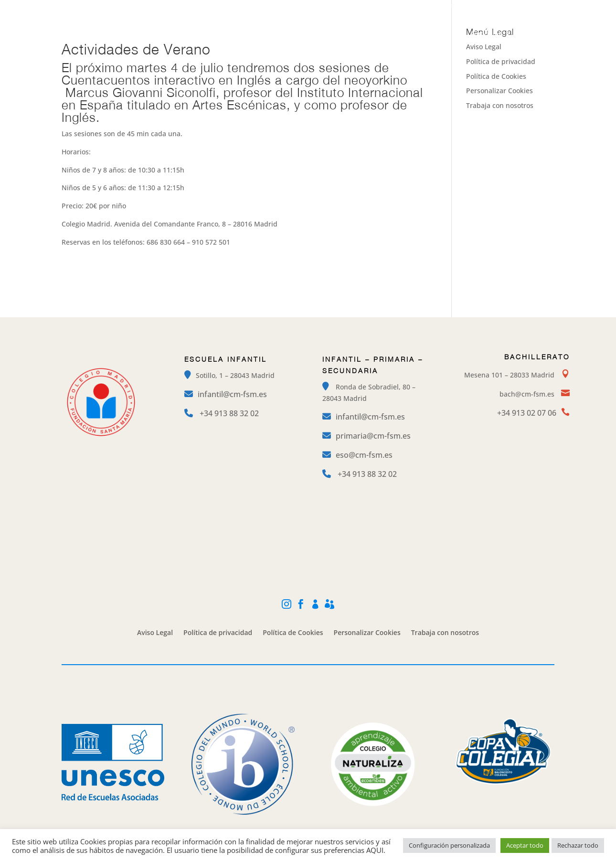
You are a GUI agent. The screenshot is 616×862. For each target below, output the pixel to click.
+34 (229, 413)
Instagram (415, 8)
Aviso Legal (155, 633)
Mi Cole (507, 8)
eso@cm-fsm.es (364, 455)
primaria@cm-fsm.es (373, 436)
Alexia (546, 8)
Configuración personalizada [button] (449, 845)
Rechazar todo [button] (578, 845)
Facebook (463, 8)
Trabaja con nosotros (500, 105)
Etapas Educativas (303, 33)
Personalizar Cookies (499, 91)
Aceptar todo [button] (525, 845)
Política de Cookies (496, 76)
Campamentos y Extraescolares (403, 33)
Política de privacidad (501, 61)
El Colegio (239, 33)
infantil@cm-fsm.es (232, 394)
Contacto (534, 33)
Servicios (487, 33)
